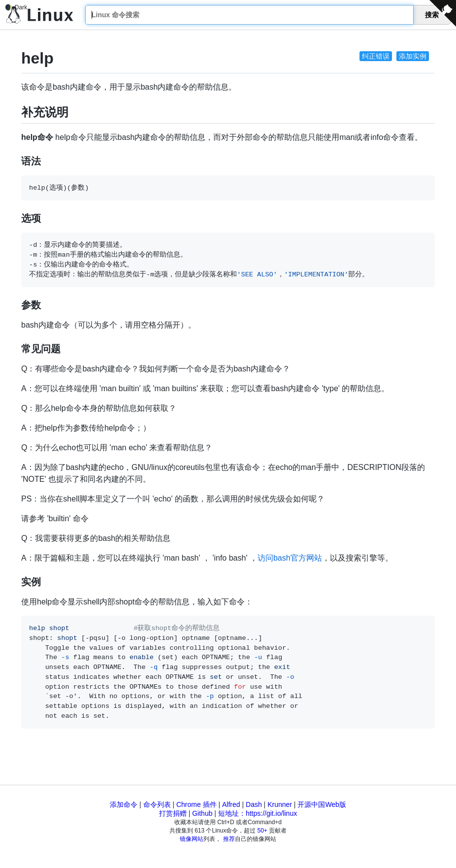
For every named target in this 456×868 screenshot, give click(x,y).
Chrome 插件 (196, 804)
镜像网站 (192, 839)
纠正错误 (376, 56)
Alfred (231, 804)
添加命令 (124, 804)
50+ (262, 831)
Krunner (280, 804)
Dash (254, 804)
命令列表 (157, 804)
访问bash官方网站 (290, 558)
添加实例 (413, 56)
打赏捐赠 (173, 813)
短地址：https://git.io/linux (258, 813)
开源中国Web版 (322, 804)
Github (202, 813)
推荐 (229, 839)
